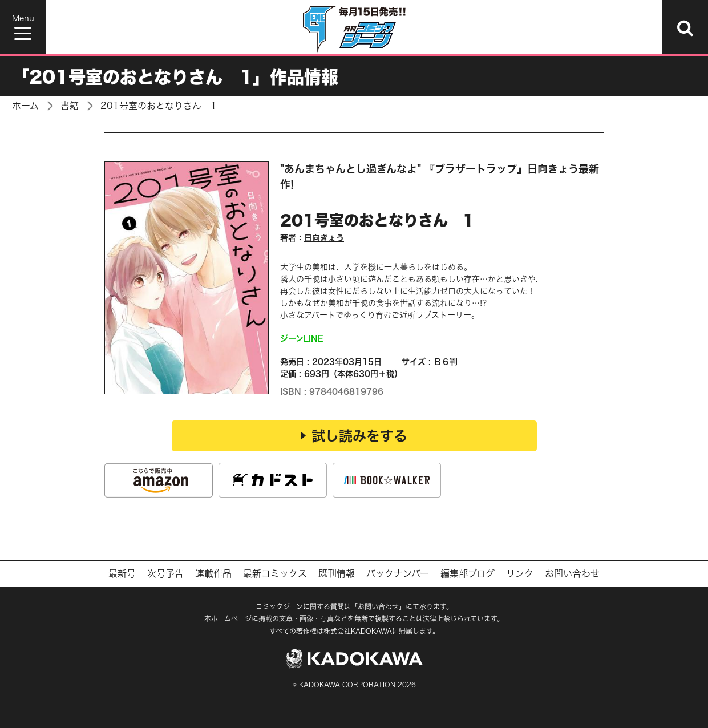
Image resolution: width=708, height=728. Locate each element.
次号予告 (165, 573)
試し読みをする (354, 436)
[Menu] (23, 27)
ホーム (25, 106)
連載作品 (213, 573)
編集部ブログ (468, 573)
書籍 (70, 106)
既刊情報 (337, 573)
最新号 (122, 573)
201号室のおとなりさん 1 (159, 106)
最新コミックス (275, 573)
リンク (520, 573)
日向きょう (324, 238)
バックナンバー (398, 573)
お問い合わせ (572, 573)
